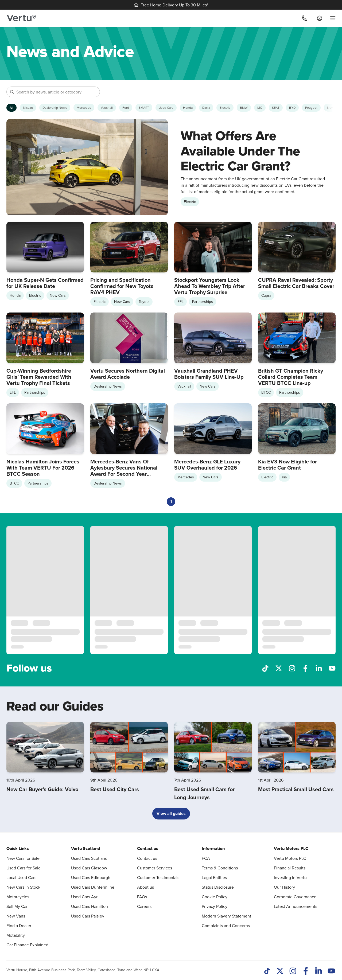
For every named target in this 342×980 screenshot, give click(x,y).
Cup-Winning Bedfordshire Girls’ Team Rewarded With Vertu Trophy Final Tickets (39, 377)
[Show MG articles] (260, 108)
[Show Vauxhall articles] (107, 108)
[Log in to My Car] (320, 18)
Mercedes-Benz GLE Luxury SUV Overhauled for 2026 (207, 464)
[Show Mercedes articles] (84, 108)
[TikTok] (267, 971)
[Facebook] (306, 971)
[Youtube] (331, 971)
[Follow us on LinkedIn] (319, 668)
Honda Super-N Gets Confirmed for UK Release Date (45, 283)
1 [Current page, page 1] (171, 501)
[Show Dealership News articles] (55, 108)
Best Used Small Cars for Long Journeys (204, 793)
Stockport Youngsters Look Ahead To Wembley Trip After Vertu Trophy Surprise (210, 286)
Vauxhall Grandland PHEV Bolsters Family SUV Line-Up (209, 374)
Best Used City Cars (115, 789)
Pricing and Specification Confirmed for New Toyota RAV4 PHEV (122, 286)
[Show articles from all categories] (11, 108)
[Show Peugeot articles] (311, 108)
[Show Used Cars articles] (166, 108)
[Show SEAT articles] (276, 108)
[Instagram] (293, 971)
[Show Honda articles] (188, 108)
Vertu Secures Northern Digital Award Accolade (128, 374)
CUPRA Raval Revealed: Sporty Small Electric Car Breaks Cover (296, 283)
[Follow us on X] (279, 668)
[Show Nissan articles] (28, 108)
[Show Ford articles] (126, 108)
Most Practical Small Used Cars (296, 789)
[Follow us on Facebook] (305, 668)
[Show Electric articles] (225, 108)
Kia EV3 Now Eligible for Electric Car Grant (287, 464)
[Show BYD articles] (292, 108)
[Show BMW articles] (244, 108)
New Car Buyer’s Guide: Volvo (42, 789)
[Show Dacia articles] (206, 108)
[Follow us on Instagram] (292, 668)
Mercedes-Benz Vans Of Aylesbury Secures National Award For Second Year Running (124, 471)
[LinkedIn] (318, 971)
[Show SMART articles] (144, 108)
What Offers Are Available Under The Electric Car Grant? (240, 151)
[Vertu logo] (21, 18)
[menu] (331, 18)
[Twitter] (280, 971)
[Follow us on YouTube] (332, 668)
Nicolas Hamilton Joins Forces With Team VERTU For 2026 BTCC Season (43, 468)
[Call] (305, 18)
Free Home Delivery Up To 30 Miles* (171, 5)
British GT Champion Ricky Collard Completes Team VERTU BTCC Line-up (291, 377)
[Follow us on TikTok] (265, 668)
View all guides (171, 813)
